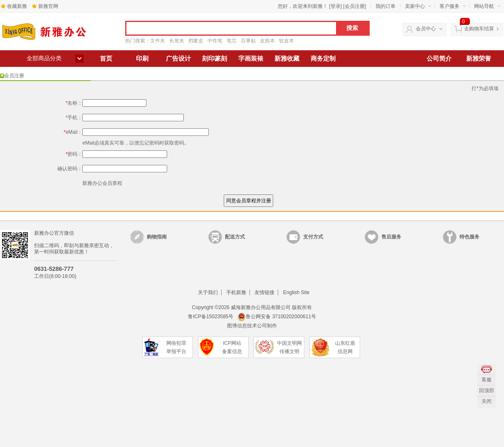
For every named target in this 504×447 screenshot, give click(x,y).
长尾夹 (177, 41)
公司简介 (439, 59)
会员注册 (355, 6)
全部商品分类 (44, 58)
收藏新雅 (17, 6)
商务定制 (323, 59)
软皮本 (287, 41)
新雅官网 (48, 6)
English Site (296, 292)
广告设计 (178, 59)
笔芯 (232, 41)
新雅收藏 (287, 59)
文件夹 (158, 41)
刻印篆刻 (215, 59)
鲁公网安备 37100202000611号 (277, 317)
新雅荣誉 (479, 59)
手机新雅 (236, 292)
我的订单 (385, 6)
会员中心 (426, 29)
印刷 (142, 59)
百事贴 (248, 41)
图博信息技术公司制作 (252, 326)
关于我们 (208, 292)
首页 (106, 59)
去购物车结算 (479, 29)
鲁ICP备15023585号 (211, 317)
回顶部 (487, 391)
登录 (336, 6)
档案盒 (196, 41)
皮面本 (267, 41)
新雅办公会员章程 (102, 183)
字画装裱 (251, 59)
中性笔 (215, 41)
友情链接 (264, 292)
